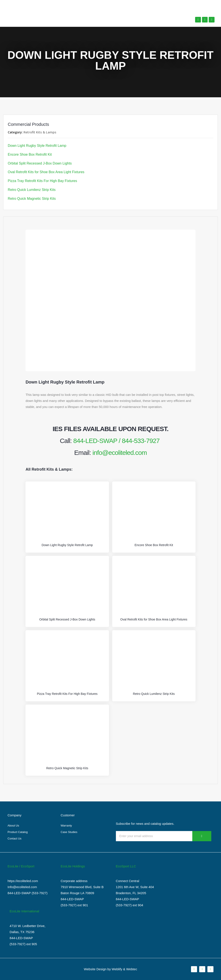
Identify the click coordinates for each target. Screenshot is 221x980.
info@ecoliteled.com (120, 453)
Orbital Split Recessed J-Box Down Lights (40, 163)
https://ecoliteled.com (23, 881)
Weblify (117, 969)
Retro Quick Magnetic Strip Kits (32, 199)
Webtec (132, 969)
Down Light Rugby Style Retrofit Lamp (37, 146)
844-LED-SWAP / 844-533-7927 (117, 441)
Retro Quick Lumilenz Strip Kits (32, 190)
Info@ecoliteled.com (22, 887)
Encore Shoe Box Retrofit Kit (30, 154)
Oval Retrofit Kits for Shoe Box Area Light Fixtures (46, 172)
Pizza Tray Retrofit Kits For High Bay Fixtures (42, 181)
